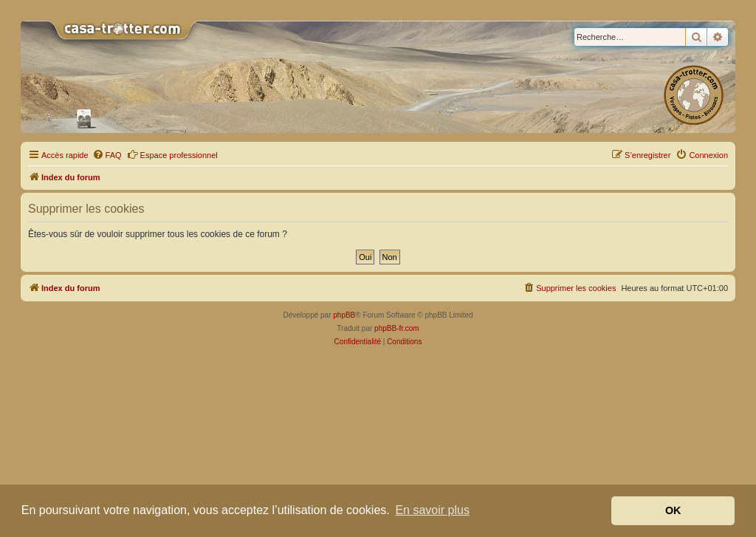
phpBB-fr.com (397, 328)
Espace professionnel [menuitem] (172, 154)
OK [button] (673, 510)
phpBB (344, 315)
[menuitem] (107, 155)
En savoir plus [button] (432, 510)
